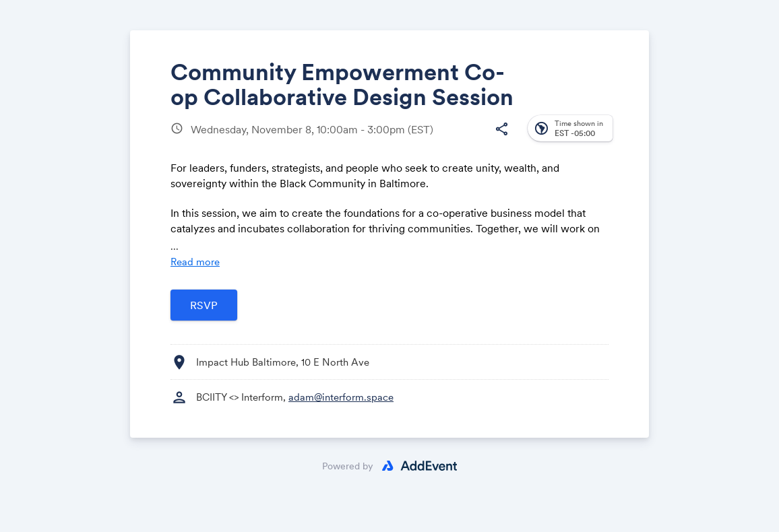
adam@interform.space (341, 397)
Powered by (348, 466)
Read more (195, 262)
